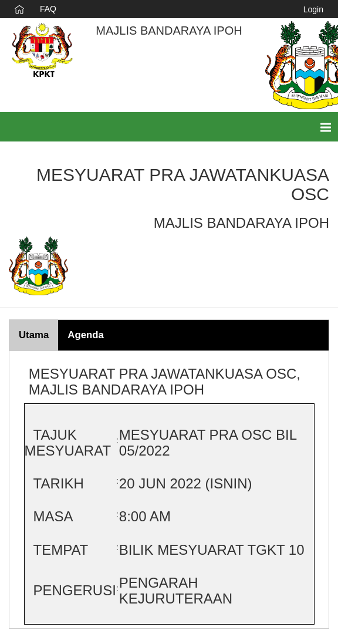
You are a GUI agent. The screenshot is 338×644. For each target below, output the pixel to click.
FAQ (48, 9)
